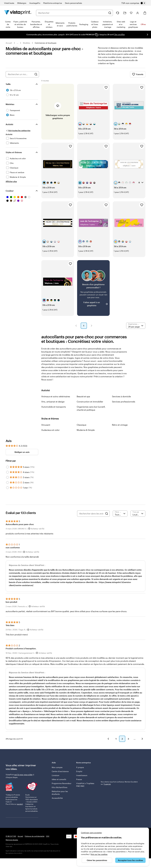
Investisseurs (82, 775)
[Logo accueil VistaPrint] (18, 13)
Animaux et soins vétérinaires (56, 396)
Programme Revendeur (62, 783)
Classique (81, 425)
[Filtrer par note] (120, 514)
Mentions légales (12, 840)
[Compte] (138, 13)
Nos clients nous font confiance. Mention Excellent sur (119, 783)
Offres (143, 24)
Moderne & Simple (86, 430)
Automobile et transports (54, 407)
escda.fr (20, 804)
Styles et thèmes (14, 152)
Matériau (10, 104)
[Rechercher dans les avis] (91, 514)
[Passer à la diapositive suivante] (147, 35)
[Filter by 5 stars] (7, 467)
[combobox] (73, 13)
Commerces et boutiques (46, 43)
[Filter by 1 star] (7, 488)
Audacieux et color (50, 430)
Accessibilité (57, 798)
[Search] (107, 514)
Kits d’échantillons (60, 787)
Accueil (9, 43)
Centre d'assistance (60, 771)
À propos (80, 767)
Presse (79, 779)
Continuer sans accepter (91, 833)
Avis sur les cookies (99, 854)
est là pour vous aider (23, 775)
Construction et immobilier (90, 402)
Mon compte (57, 767)
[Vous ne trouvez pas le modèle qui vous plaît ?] (93, 288)
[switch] (136, 3)
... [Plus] (18, 43)
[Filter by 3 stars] (7, 477)
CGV (48, 836)
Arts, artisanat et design (53, 402)
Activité (9, 124)
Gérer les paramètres (97, 860)
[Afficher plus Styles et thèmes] (11, 181)
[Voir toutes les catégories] (18, 131)
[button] (76, 326)
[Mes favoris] (131, 13)
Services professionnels (124, 402)
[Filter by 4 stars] (7, 472)
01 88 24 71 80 (11, 836)
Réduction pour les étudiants (60, 793)
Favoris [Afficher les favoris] (138, 74)
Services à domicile (121, 396)
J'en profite (119, 34)
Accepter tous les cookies (130, 860)
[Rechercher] (110, 13)
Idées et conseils (59, 779)
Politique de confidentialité (35, 836)
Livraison (56, 775)
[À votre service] (118, 13)
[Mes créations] (125, 13)
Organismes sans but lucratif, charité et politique (91, 408)
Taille (8, 84)
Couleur (10, 191)
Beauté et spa (83, 396)
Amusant (46, 425)
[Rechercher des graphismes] (36, 74)
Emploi (79, 771)
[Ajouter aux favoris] (106, 87)
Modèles (27, 43)
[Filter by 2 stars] (7, 482)
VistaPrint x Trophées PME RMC (85, 785)
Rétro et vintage (120, 425)
